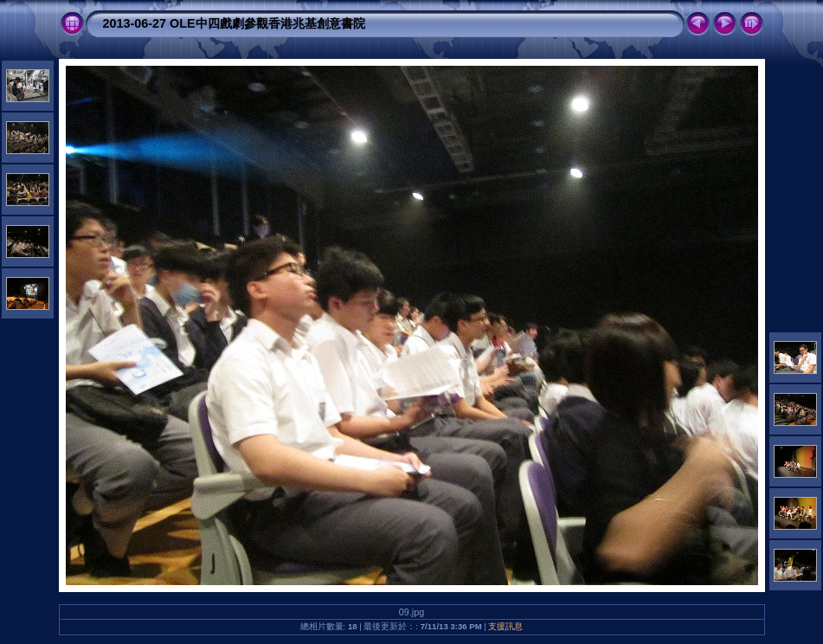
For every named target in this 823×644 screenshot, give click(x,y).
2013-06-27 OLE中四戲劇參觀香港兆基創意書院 (234, 23)
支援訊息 (505, 626)
